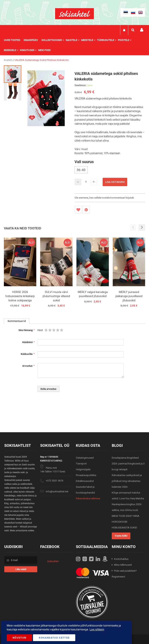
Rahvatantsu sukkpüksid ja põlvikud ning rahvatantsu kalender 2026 (127, 481)
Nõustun (19, 638)
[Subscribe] (21, 569)
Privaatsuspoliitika (86, 475)
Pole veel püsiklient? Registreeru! (124, 574)
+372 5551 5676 (55, 481)
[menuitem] (14, 40)
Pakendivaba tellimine (88, 498)
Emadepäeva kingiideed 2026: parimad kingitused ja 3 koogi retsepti (128, 464)
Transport (81, 464)
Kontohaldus (121, 559)
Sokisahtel (53, 561)
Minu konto (142, 30)
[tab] (17, 321)
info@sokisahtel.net (57, 491)
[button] (13, 92)
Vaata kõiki (121, 536)
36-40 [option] (81, 170)
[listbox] (110, 170)
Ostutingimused (85, 458)
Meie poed (44, 50)
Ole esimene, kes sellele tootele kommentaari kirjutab (104, 198)
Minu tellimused (123, 565)
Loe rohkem (97, 629)
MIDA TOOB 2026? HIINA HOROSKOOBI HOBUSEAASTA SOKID (126, 522)
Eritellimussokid (85, 481)
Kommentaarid (17, 321)
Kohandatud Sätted (54, 638)
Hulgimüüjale (83, 469)
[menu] (74, 45)
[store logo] (74, 14)
